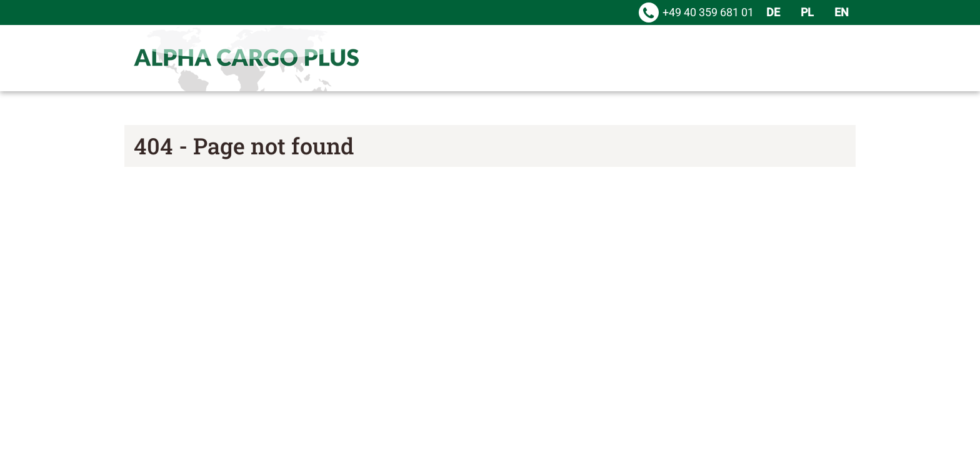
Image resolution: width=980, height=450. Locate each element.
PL (807, 12)
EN (842, 12)
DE (773, 12)
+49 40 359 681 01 (708, 9)
